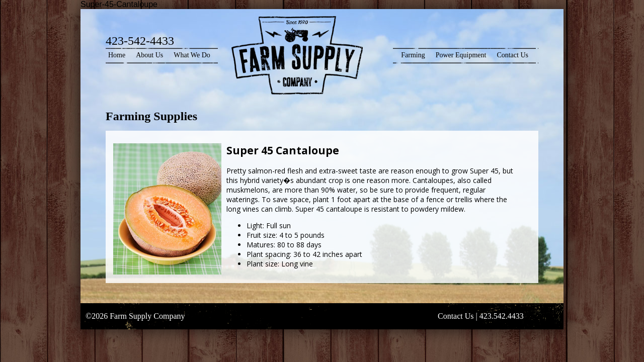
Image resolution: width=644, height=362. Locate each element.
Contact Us (512, 55)
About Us (149, 55)
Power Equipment (461, 55)
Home (117, 55)
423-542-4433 (140, 41)
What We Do (192, 55)
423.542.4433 (502, 316)
